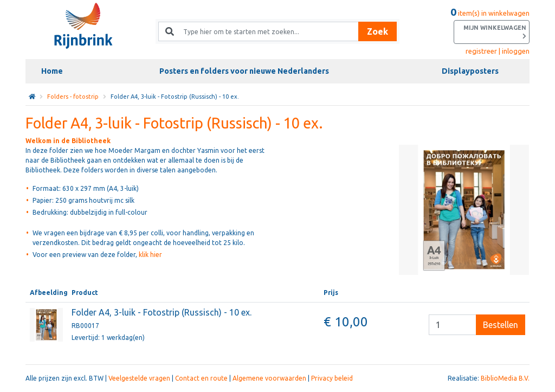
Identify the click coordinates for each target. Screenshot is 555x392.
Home (52, 71)
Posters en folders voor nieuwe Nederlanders (244, 71)
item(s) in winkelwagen (490, 27)
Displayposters (470, 71)
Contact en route (201, 378)
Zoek (377, 31)
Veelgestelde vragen (139, 378)
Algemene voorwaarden (269, 378)
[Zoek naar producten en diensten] (266, 31)
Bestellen (501, 325)
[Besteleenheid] (453, 325)
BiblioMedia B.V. (505, 378)
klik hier (150, 255)
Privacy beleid (332, 378)
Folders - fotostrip (73, 97)
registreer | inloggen (498, 51)
